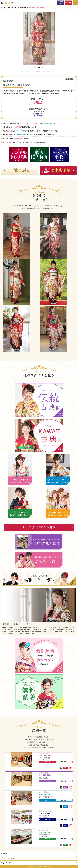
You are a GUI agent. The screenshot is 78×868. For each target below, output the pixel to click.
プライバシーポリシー (39, 858)
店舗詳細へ (62, 762)
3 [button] (42, 68)
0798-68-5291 (45, 814)
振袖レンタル (12, 7)
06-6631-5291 (45, 794)
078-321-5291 (45, 756)
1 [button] (36, 68)
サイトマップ (39, 863)
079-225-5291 (45, 833)
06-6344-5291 (45, 775)
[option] (39, 39)
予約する (45, 762)
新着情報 (39, 853)
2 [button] (39, 68)
